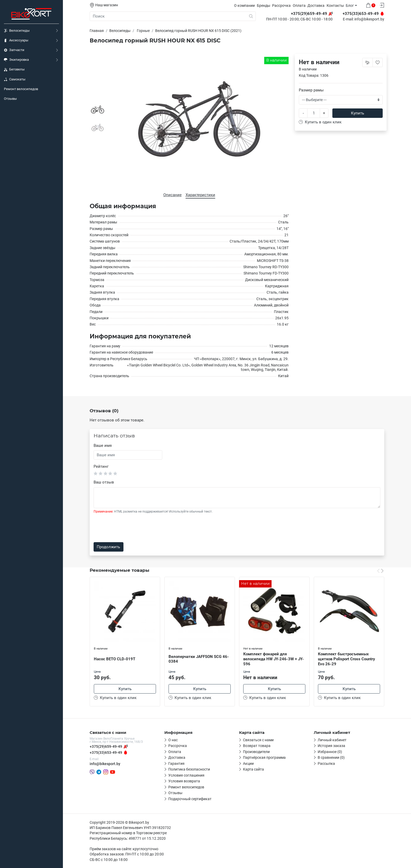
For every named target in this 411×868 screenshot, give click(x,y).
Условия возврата (184, 781)
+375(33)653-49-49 (106, 752)
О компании (244, 6)
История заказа (331, 746)
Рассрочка (281, 6)
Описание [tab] (172, 195)
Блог (350, 6)
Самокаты (15, 79)
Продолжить (108, 547)
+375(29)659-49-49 (106, 746)
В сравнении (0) (331, 757)
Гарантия (176, 763)
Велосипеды (17, 31)
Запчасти (14, 50)
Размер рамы (311, 90)
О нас (173, 740)
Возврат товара (257, 746)
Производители (256, 752)
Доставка (316, 6)
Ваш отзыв (104, 482)
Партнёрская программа (264, 757)
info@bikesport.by (369, 19)
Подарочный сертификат (190, 799)
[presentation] (133, 528)
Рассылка (326, 763)
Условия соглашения (186, 775)
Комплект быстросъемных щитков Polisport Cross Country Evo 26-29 (347, 659)
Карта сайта (253, 769)
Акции (248, 763)
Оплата (299, 6)
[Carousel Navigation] (380, 571)
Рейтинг (101, 466)
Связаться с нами (258, 740)
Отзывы (10, 99)
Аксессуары (16, 40)
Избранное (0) (330, 752)
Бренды (264, 6)
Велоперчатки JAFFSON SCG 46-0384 (199, 659)
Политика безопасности (189, 769)
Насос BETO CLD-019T (115, 659)
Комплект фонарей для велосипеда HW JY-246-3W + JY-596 (274, 659)
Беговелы (14, 69)
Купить (358, 113)
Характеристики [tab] (200, 195)
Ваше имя (103, 446)
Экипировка (16, 60)
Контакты (335, 6)
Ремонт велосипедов (21, 89)
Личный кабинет (332, 740)
